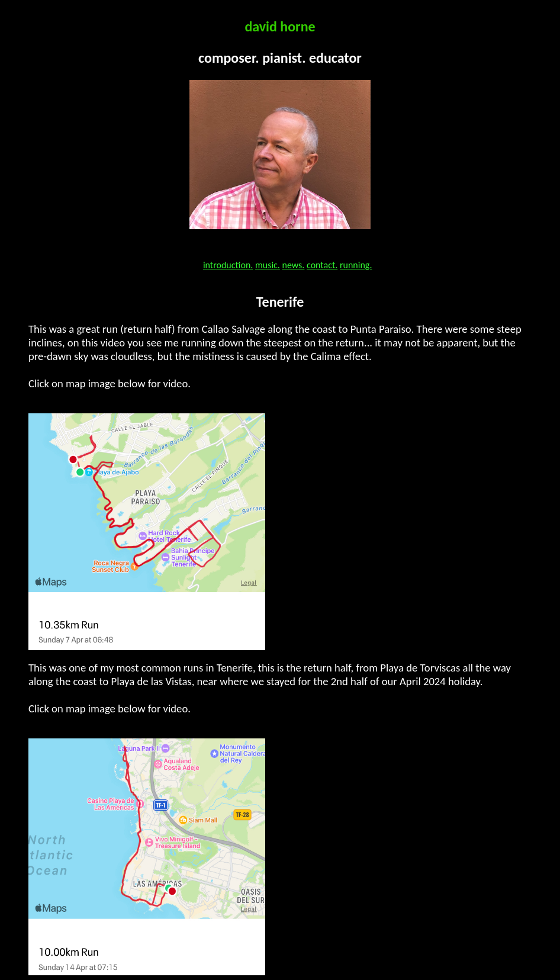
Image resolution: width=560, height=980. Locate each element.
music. (268, 265)
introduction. (228, 265)
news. (294, 265)
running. (356, 265)
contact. (322, 265)
